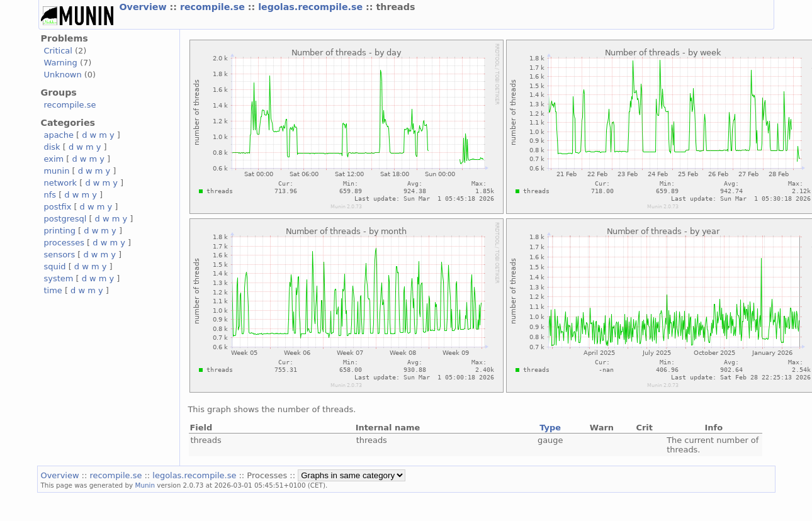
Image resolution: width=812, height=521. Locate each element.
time (53, 290)
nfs (50, 195)
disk (52, 147)
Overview (145, 7)
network (61, 183)
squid (55, 266)
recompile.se (214, 7)
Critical (58, 51)
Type (550, 428)
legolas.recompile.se (312, 7)
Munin (145, 485)
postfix (58, 207)
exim (54, 159)
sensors (60, 255)
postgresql (65, 219)
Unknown (63, 75)
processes (65, 243)
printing (60, 231)
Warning (61, 63)
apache (59, 135)
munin (57, 171)
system (59, 278)
